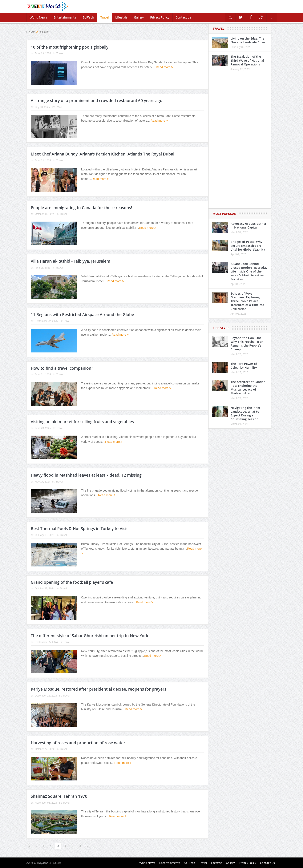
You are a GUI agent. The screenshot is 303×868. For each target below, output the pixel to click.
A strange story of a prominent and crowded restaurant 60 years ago (97, 101)
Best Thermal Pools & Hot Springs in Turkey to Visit (79, 529)
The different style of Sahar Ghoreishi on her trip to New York (90, 636)
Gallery (139, 17)
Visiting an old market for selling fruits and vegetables (82, 422)
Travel (105, 17)
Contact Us (183, 17)
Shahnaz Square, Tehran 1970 (59, 796)
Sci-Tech (88, 17)
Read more (164, 67)
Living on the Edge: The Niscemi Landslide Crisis (248, 40)
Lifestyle (121, 17)
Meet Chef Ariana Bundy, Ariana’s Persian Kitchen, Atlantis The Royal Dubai (102, 154)
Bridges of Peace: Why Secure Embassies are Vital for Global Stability (248, 245)
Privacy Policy (160, 17)
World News (38, 17)
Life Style (221, 328)
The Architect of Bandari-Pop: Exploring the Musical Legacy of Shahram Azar (249, 388)
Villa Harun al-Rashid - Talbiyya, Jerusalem (70, 261)
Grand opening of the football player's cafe (72, 582)
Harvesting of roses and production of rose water (78, 743)
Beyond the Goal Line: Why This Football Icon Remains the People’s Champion (247, 344)
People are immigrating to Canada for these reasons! (81, 208)
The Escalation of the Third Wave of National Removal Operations (247, 60)
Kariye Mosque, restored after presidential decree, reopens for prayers (98, 689)
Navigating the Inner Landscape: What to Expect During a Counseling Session (245, 413)
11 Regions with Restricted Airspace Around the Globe (82, 315)
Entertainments (65, 17)
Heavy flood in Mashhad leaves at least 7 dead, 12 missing (86, 475)
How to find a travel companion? (62, 368)
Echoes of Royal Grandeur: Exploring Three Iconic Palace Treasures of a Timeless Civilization (247, 301)
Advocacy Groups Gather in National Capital (249, 225)
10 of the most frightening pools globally (70, 47)
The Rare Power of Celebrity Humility (244, 366)
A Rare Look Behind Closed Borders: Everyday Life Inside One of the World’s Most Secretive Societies (249, 271)
